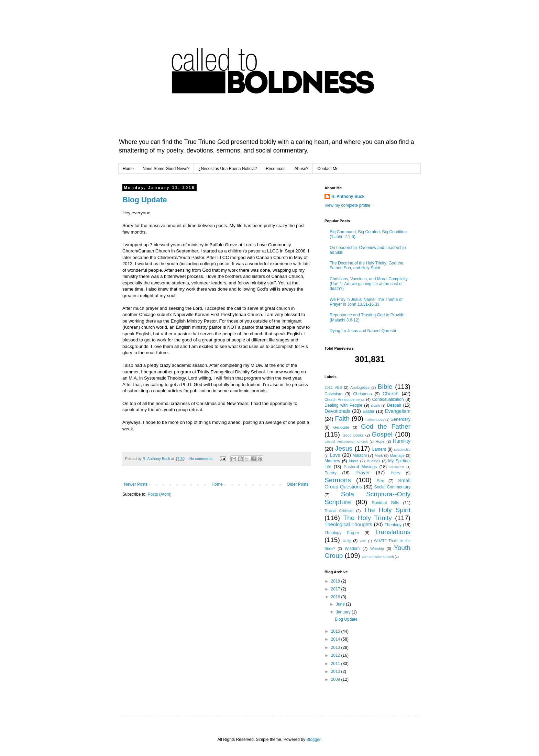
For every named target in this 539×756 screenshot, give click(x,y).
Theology (393, 525)
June (341, 604)
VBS (363, 541)
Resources (276, 169)
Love (335, 455)
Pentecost (397, 467)
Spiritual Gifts (386, 503)
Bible (385, 387)
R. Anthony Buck (348, 196)
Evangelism (398, 411)
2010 (336, 672)
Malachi (360, 455)
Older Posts (298, 484)
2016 (336, 597)
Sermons (338, 480)
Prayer (363, 473)
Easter (369, 411)
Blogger (313, 740)
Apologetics (360, 387)
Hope (380, 441)
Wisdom (352, 549)
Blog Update (145, 200)
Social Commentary (392, 487)
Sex (380, 481)
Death (375, 405)
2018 (336, 581)
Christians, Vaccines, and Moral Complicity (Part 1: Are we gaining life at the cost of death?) (369, 284)
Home (128, 169)
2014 (336, 639)
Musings (373, 461)
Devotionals (337, 411)
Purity (396, 473)
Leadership (402, 449)
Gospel (382, 434)
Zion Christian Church (378, 557)
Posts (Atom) (159, 494)
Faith (342, 419)
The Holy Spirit (387, 510)
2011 (336, 664)
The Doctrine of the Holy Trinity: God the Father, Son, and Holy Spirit (366, 266)
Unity (347, 541)
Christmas (362, 394)
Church (390, 394)
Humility (402, 441)
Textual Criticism (339, 511)
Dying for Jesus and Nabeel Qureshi (363, 331)
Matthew (332, 461)
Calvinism (333, 394)
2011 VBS (333, 387)
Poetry (331, 473)
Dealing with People (343, 405)
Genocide (341, 427)
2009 (336, 679)
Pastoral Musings (360, 467)
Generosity (400, 419)
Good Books (353, 435)
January (344, 612)
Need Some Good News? (166, 169)
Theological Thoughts (348, 524)
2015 (336, 631)
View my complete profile (347, 205)
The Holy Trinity (367, 518)
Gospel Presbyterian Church (346, 442)
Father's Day (375, 420)
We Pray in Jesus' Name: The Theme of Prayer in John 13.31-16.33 (366, 302)
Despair (394, 405)
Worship (377, 549)
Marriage (397, 455)
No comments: (202, 459)
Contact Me (328, 169)
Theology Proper (342, 533)
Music (354, 461)
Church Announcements (345, 399)
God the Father (386, 426)
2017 (336, 589)
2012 (336, 655)
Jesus (344, 448)
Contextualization (388, 399)
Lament (379, 449)
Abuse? (302, 169)
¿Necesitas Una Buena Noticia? (228, 169)
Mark (379, 455)
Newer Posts (136, 484)
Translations (393, 532)
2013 (336, 647)
